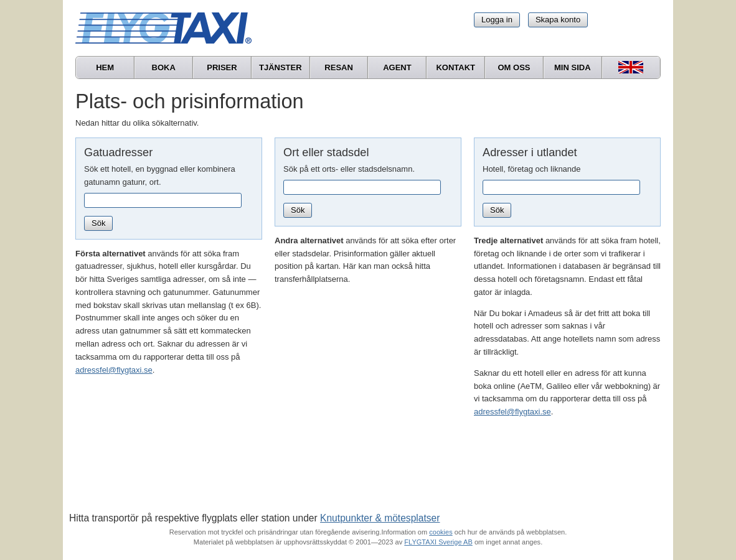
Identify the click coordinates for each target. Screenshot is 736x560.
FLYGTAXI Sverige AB (438, 542)
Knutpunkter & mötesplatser (380, 518)
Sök (98, 223)
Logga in (497, 20)
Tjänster (281, 68)
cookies (441, 532)
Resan (339, 68)
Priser (222, 68)
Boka (164, 68)
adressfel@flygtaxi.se (114, 370)
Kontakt (455, 68)
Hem (105, 68)
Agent (397, 68)
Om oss (514, 68)
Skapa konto (558, 20)
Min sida (573, 68)
